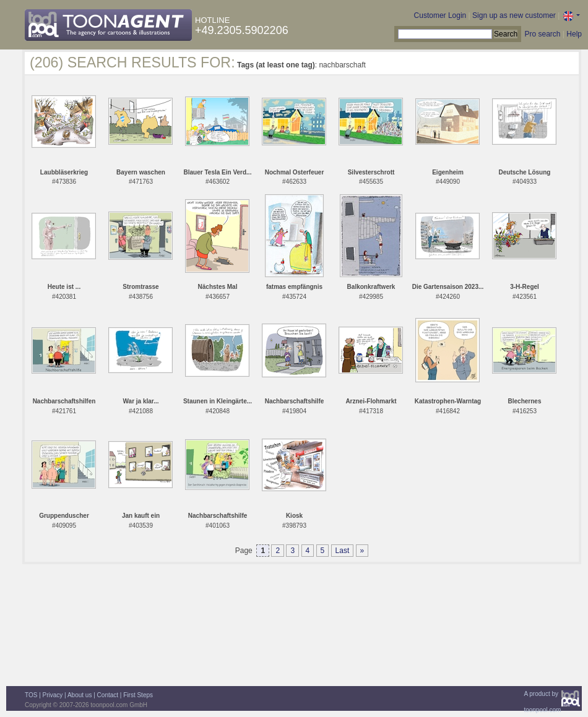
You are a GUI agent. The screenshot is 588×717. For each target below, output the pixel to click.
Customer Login (440, 15)
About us (80, 695)
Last (343, 551)
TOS (31, 695)
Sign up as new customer (514, 15)
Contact (108, 695)
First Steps (138, 695)
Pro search (542, 34)
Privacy (53, 695)
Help (574, 34)
